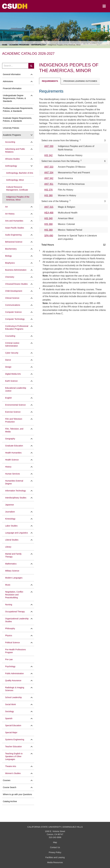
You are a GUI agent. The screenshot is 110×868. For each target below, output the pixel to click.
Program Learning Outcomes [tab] (80, 81)
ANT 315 (49, 207)
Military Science (12, 571)
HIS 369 (48, 230)
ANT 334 (49, 173)
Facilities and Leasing (55, 857)
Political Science (12, 643)
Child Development (14, 291)
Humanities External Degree (14, 482)
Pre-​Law (9, 659)
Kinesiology (10, 519)
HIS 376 (48, 190)
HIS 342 (48, 155)
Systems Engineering (15, 739)
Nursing (9, 605)
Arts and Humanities (14, 221)
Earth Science (11, 381)
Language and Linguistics (17, 533)
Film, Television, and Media (14, 430)
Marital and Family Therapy (13, 555)
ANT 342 (49, 178)
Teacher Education (13, 747)
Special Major (11, 732)
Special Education (13, 725)
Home (5, 45)
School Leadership (13, 697)
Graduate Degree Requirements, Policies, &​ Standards (17, 119)
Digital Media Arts (13, 374)
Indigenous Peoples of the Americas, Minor (18, 198)
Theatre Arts (11, 766)
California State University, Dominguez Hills (55, 827)
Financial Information (12, 88)
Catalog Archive (10, 801)
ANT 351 (49, 184)
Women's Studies (13, 773)
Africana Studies (12, 159)
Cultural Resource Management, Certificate (17, 188)
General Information (12, 74)
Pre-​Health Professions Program (15, 651)
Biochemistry (11, 249)
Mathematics (11, 564)
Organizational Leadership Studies (17, 620)
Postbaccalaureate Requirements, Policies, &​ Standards (18, 110)
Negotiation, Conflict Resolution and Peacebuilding (14, 595)
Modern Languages (14, 578)
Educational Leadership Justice (16, 389)
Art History (10, 214)
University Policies (11, 128)
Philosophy (10, 628)
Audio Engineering (13, 235)
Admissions (8, 81)
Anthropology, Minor (15, 180)
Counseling (10, 336)
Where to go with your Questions (17, 794)
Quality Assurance (13, 680)
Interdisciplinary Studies (16, 498)
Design (8, 367)
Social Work (10, 704)
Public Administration (14, 673)
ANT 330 (49, 146)
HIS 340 (48, 218)
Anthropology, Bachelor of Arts (20, 173)
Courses (7, 780)
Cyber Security (12, 353)
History (8, 467)
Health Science (12, 460)
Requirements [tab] (50, 81)
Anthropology (39, 45)
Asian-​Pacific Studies (15, 228)
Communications (13, 305)
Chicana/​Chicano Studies (16, 284)
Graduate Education (14, 446)
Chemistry (10, 277)
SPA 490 (49, 236)
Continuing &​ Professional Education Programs (17, 327)
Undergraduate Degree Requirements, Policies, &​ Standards (14, 98)
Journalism (10, 512)
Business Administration (16, 270)
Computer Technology (15, 319)
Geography (10, 439)
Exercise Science (13, 412)
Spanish (9, 718)
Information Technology (16, 491)
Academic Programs (19, 45)
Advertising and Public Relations (15, 150)
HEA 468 (49, 213)
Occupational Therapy (15, 612)
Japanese (10, 505)
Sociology (10, 711)
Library (8, 547)
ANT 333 (49, 167)
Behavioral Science (14, 242)
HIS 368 (48, 224)
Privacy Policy (55, 852)
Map (55, 842)
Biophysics (10, 263)
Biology (8, 256)
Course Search (10, 787)
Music (8, 585)
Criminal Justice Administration (12, 344)
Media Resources (55, 862)
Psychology (10, 666)
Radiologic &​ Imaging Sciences (15, 689)
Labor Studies (11, 526)
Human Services (13, 474)
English (8, 398)
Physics (9, 635)
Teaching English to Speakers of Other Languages (14, 756)
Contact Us (55, 847)
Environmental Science (15, 405)
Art (6, 207)
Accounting (10, 142)
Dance (8, 360)
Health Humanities (13, 453)
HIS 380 (48, 195)
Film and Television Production (14, 420)
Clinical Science (12, 298)
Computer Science (13, 312)
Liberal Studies (12, 540)
